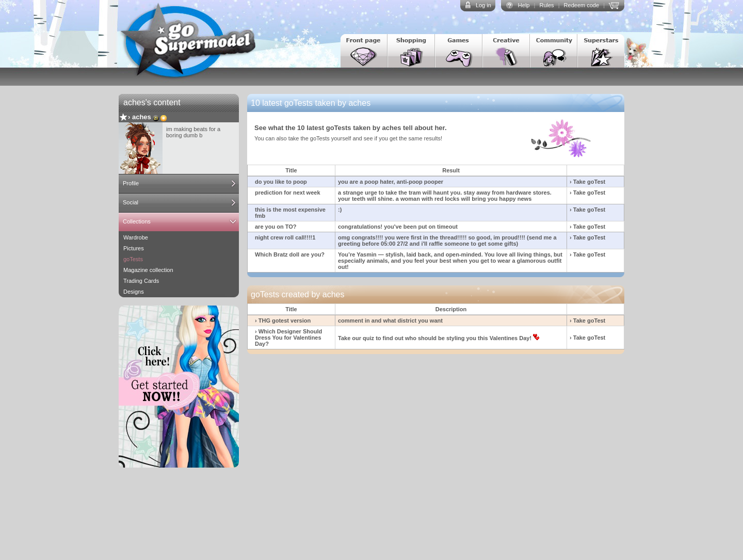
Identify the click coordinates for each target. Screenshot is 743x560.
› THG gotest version (283, 321)
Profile (131, 183)
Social (131, 202)
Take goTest (589, 182)
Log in (483, 5)
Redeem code (582, 5)
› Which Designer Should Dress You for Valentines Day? (288, 338)
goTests (133, 259)
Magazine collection (148, 270)
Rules (546, 5)
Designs (134, 292)
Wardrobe (136, 237)
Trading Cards (141, 281)
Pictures (134, 248)
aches (142, 117)
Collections (137, 221)
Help (524, 5)
